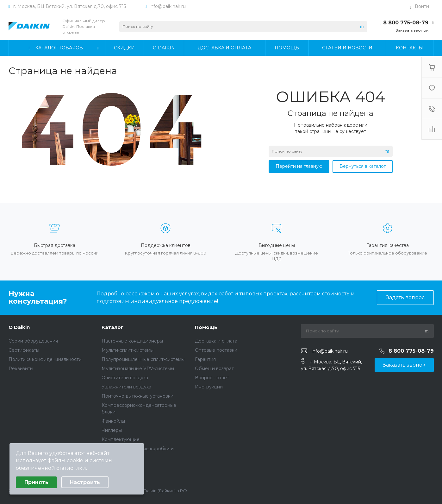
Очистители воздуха (125, 378)
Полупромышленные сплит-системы (143, 359)
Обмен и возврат (214, 369)
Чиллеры (112, 430)
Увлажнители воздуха (126, 387)
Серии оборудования (33, 341)
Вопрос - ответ (212, 378)
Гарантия (205, 359)
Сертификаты (24, 350)
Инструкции (209, 387)
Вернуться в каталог (363, 166)
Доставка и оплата (216, 341)
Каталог (112, 327)
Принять (36, 482)
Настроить (85, 482)
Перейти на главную (299, 166)
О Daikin (19, 327)
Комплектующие (121, 439)
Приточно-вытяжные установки (137, 396)
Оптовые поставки (216, 350)
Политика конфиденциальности (45, 359)
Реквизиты (21, 369)
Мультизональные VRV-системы (138, 369)
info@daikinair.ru (168, 6)
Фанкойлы (113, 421)
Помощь (206, 327)
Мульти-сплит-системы (128, 350)
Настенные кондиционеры (132, 341)
